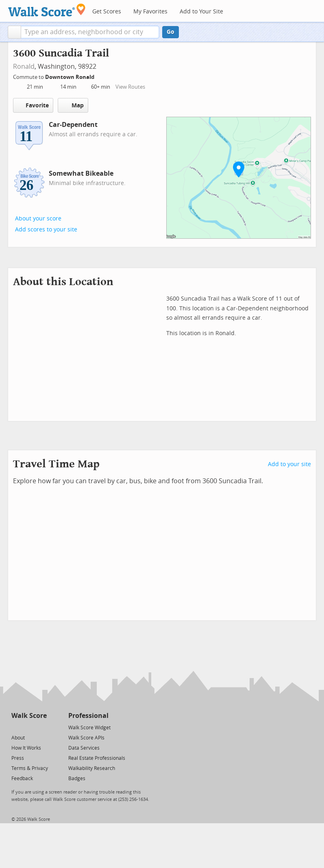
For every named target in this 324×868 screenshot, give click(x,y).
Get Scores (107, 12)
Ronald (24, 67)
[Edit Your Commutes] (100, 76)
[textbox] (90, 32)
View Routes (130, 87)
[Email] (41, 727)
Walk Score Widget (89, 728)
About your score (38, 219)
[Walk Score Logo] (47, 10)
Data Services (84, 748)
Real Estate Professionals (97, 758)
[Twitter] (16, 727)
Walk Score (29, 716)
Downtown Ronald (70, 77)
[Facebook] (29, 727)
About (18, 738)
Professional (88, 716)
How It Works (26, 748)
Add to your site (289, 464)
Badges (77, 779)
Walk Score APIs (86, 738)
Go (171, 32)
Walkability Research (92, 768)
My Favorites (150, 12)
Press (18, 758)
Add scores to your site (46, 230)
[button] (14, 32)
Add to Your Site (201, 12)
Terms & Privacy (30, 768)
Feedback (22, 779)
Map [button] (73, 105)
